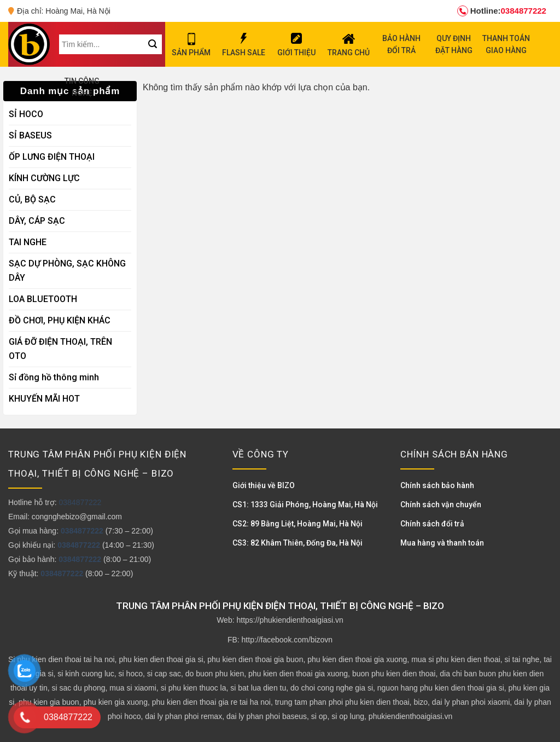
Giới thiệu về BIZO (264, 485)
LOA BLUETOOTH (43, 299)
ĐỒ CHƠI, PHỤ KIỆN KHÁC (60, 320)
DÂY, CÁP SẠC (37, 221)
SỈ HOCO (26, 114)
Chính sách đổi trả (432, 524)
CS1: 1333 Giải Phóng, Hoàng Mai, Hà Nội (305, 505)
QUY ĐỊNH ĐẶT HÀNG (454, 44)
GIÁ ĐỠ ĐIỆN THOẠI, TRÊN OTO (60, 349)
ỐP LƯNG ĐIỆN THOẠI (52, 157)
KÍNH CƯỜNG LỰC (44, 178)
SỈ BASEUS (30, 135)
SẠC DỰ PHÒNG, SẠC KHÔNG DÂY (67, 271)
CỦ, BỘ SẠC (32, 199)
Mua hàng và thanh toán (442, 543)
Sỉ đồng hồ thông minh (54, 377)
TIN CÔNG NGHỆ (82, 87)
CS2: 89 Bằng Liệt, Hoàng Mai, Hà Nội (297, 524)
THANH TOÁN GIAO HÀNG (506, 44)
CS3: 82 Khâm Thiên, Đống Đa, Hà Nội (297, 543)
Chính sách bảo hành (437, 485)
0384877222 (502, 11)
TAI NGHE (28, 242)
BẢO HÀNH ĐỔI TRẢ (401, 44)
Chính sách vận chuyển (441, 505)
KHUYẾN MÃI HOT (44, 399)
